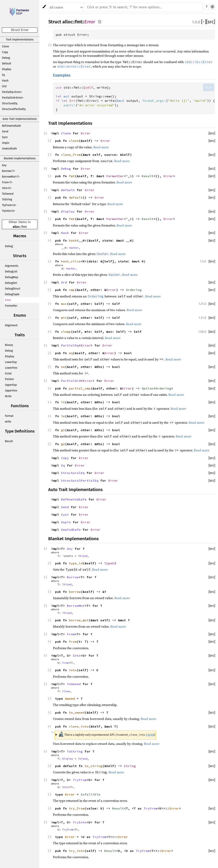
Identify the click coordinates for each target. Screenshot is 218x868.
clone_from (71, 155)
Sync (5, 137)
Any (4, 165)
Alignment (11, 325)
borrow (75, 592)
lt (63, 402)
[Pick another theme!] (44, 7)
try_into (77, 851)
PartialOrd (71, 381)
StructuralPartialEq (14, 109)
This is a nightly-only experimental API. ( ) (107, 734)
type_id (76, 563)
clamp (66, 332)
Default (7, 64)
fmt (24, 227)
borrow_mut (79, 620)
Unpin (6, 143)
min (64, 318)
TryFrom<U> (9, 205)
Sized (83, 556)
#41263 (150, 735)
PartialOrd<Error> (13, 98)
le (63, 416)
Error (8, 300)
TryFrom (80, 780)
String (130, 766)
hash (73, 240)
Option (148, 388)
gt (63, 430)
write (8, 422)
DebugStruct (13, 289)
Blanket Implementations (20, 158)
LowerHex (11, 368)
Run (209, 87)
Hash (5, 81)
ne (63, 367)
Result (9, 441)
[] (204, 22)
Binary (9, 345)
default (76, 197)
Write (8, 396)
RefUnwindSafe (12, 126)
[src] (211, 22)
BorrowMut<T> (11, 177)
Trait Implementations (20, 40)
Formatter (11, 306)
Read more (101, 147)
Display (7, 69)
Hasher (74, 248)
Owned (70, 698)
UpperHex (11, 391)
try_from (77, 808)
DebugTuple (12, 294)
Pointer (9, 379)
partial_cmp (80, 388)
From (71, 634)
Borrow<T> (8, 171)
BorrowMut (76, 606)
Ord (4, 86)
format (9, 416)
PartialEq (70, 345)
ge (63, 444)
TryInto (80, 822)
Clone (6, 46)
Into (77, 655)
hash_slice (71, 261)
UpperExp (11, 385)
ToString (7, 199)
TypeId (110, 563)
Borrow (73, 577)
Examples (62, 75)
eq (71, 353)
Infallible (91, 794)
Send (5, 132)
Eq (3, 75)
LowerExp (11, 362)
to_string (93, 766)
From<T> (7, 182)
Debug (6, 58)
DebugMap (12, 277)
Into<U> (7, 188)
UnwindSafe (9, 149)
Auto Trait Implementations (20, 119)
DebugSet (11, 283)
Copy (5, 52)
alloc (16, 227)
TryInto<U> (8, 211)
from (73, 642)
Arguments (12, 266)
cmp (72, 290)
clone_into (79, 726)
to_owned (77, 712)
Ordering (134, 290)
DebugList (11, 272)
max (64, 304)
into (73, 670)
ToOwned (8, 194)
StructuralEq (10, 103)
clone (74, 141)
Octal (8, 374)
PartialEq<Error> (12, 92)
